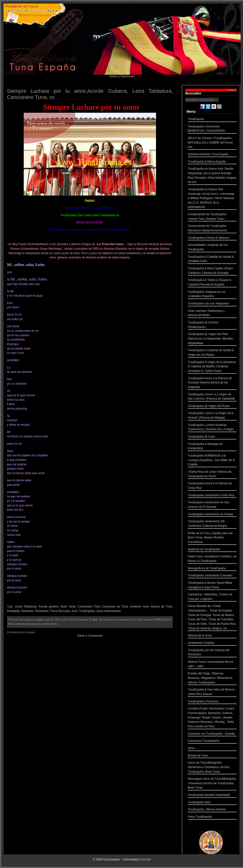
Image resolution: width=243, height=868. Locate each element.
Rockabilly (13, 611)
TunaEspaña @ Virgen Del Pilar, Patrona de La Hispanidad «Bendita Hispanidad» (212, 339)
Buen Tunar (68, 607)
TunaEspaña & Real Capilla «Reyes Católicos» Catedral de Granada (212, 271)
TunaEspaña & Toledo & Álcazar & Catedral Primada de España (212, 283)
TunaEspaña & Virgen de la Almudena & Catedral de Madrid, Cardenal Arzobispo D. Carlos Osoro (212, 367)
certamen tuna (139, 607)
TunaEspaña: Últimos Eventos (212, 810)
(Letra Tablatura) (26, 607)
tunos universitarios (109, 611)
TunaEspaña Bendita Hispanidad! (212, 796)
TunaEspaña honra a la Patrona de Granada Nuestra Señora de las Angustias (212, 383)
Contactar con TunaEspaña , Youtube (212, 734)
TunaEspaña (87, 611)
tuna (75, 611)
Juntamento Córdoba (212, 643)
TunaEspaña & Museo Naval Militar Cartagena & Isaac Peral (212, 586)
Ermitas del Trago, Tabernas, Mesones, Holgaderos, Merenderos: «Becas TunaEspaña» (212, 678)
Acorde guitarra (48, 607)
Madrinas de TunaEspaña (212, 550)
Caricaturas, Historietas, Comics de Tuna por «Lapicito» (212, 597)
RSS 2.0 (161, 620)
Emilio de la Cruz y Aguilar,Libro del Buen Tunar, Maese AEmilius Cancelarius (212, 538)
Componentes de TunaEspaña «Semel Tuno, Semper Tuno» (212, 217)
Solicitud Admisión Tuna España (212, 155)
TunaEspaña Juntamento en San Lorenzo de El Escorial (212, 505)
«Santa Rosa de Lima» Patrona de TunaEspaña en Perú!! (212, 474)
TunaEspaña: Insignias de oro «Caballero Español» (212, 295)
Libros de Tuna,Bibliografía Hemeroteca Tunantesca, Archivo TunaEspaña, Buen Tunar (212, 768)
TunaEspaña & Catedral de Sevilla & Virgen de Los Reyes (212, 353)
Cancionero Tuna (89, 607)
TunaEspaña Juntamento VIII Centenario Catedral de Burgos (212, 524)
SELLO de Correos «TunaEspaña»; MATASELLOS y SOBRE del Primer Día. (212, 143)
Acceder (146, 859)
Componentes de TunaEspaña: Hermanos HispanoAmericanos (212, 229)
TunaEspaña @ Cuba (212, 437)
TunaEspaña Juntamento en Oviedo (212, 515)
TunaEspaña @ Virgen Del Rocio (212, 407)
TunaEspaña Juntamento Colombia (212, 576)
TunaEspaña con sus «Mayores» (212, 304)
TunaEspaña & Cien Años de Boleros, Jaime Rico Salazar (212, 692)
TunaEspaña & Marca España (212, 162)
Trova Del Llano (60, 611)
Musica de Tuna (161, 607)
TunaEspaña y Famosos (212, 702)
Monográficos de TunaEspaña (212, 569)
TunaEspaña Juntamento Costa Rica (212, 496)
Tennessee (42, 611)
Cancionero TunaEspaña (212, 741)
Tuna (94, 620)
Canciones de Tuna (115, 607)
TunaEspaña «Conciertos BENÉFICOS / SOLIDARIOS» (212, 129)
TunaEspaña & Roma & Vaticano (212, 238)
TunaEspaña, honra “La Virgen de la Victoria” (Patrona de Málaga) (212, 416)
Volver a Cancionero (122, 76)
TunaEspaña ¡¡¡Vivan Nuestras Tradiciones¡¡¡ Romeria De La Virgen (212, 428)
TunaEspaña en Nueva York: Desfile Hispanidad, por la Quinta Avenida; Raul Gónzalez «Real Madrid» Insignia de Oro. (212, 176)
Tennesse (27, 611)
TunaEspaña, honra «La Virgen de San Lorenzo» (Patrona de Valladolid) (212, 397)
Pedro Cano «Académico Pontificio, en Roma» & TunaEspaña (212, 559)
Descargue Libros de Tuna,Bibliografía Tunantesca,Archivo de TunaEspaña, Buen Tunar (212, 784)
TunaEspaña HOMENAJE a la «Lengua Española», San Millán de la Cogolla (212, 461)
